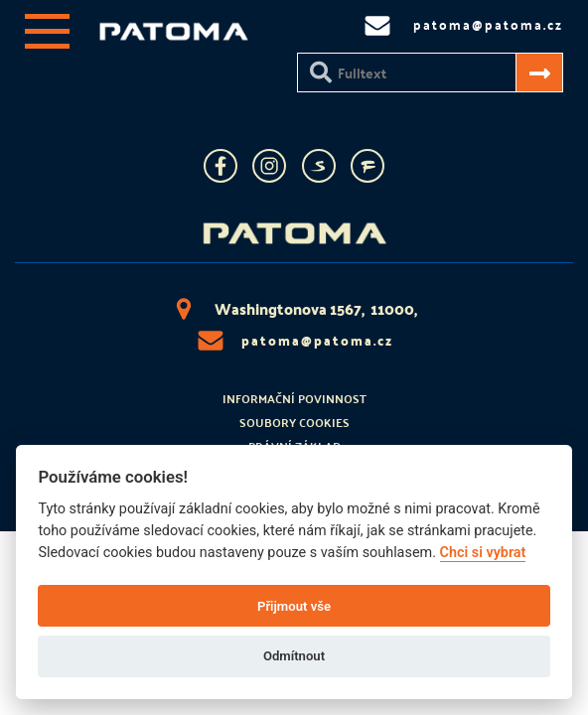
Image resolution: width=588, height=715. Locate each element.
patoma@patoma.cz (294, 341)
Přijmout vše (294, 606)
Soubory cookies (294, 422)
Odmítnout (294, 656)
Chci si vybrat (483, 553)
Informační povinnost (294, 398)
